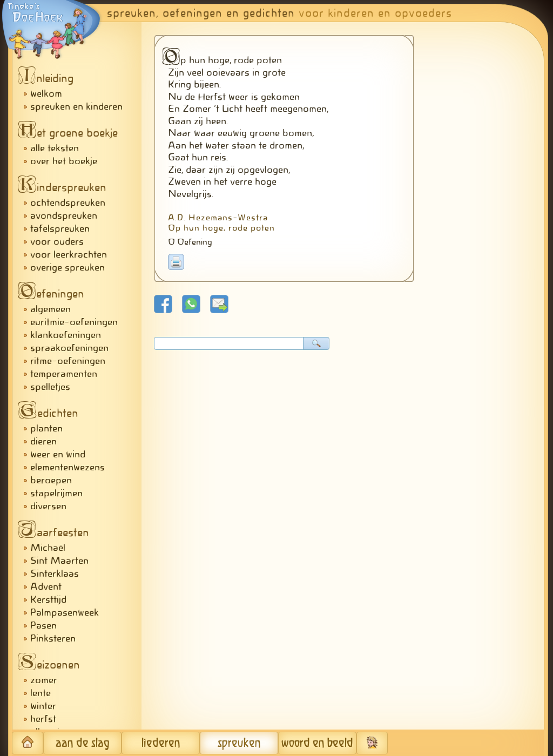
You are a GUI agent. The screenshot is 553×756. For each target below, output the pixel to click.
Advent (46, 586)
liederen (161, 743)
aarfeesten (56, 532)
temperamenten (64, 374)
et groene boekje (71, 133)
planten (46, 428)
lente (41, 693)
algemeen (50, 309)
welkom (46, 93)
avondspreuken (64, 215)
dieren (43, 441)
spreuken (239, 743)
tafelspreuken (60, 228)
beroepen (51, 480)
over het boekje (64, 161)
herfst (43, 719)
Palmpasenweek (65, 612)
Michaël (48, 548)
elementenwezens (68, 467)
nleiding (49, 78)
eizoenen (52, 665)
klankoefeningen (66, 335)
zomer (44, 680)
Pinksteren (53, 638)
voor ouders (57, 241)
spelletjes (50, 387)
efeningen (54, 294)
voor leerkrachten (69, 254)
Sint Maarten (59, 561)
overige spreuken (68, 267)
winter (43, 706)
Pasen (43, 625)
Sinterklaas (55, 573)
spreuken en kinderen (76, 106)
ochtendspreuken (68, 202)
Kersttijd (48, 599)
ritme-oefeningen (68, 361)
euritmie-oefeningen (74, 322)
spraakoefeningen (69, 348)
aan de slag (83, 743)
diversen (48, 506)
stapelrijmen (56, 493)
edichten (51, 413)
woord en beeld (317, 743)
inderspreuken (65, 187)
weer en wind (58, 454)
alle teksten (55, 148)
